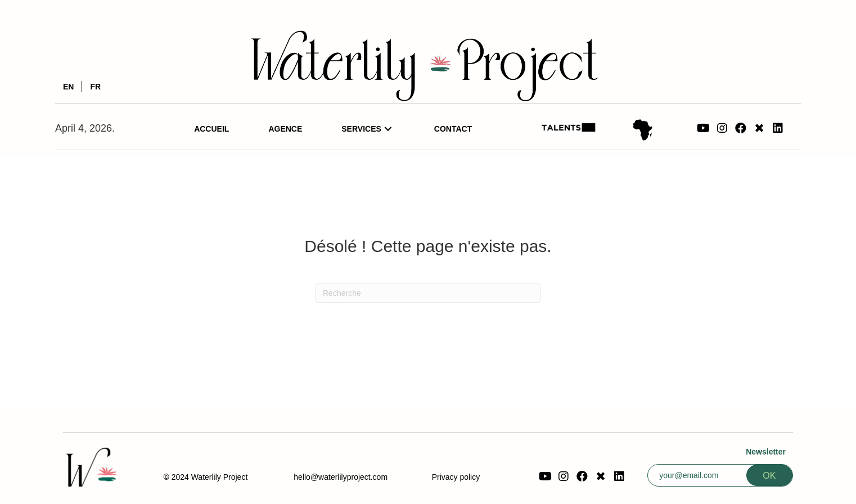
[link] (211, 129)
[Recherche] (428, 293)
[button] (703, 129)
